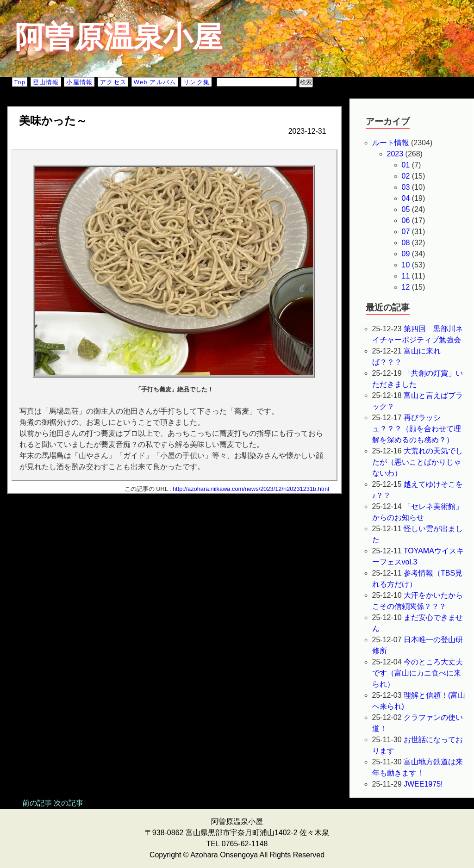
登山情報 (46, 82)
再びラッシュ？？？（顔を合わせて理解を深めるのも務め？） (417, 429)
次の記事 (69, 803)
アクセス (113, 82)
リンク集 (196, 82)
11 (406, 276)
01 (406, 165)
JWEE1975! (423, 784)
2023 (395, 154)
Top (20, 82)
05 (406, 209)
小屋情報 (79, 82)
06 (406, 220)
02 (406, 176)
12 (406, 287)
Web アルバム (155, 82)
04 (406, 198)
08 (406, 243)
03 (406, 187)
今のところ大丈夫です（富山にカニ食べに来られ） (418, 673)
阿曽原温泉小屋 (118, 37)
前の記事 (37, 803)
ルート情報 (391, 143)
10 (406, 265)
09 (406, 254)
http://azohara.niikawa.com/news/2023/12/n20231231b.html (251, 489)
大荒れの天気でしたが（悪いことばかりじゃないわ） (418, 462)
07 (406, 232)
